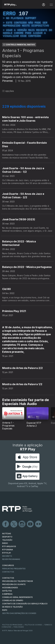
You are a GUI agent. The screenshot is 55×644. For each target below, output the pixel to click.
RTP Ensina (8, 550)
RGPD (5, 610)
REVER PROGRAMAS (11, 559)
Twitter (14, 524)
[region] (27, 24)
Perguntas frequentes (14, 569)
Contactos (8, 572)
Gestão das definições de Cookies (19, 613)
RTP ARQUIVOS (9, 546)
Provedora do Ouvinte (14, 584)
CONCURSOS (8, 565)
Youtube (30, 524)
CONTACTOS (8, 578)
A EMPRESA (7, 594)
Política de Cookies (33, 625)
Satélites (7, 591)
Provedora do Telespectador (18, 581)
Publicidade (19, 627)
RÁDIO (5, 543)
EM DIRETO (7, 556)
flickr (39, 524)
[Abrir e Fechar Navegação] (51, 5)
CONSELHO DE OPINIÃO (13, 600)
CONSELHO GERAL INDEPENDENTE (17, 597)
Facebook (6, 524)
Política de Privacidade (12, 625)
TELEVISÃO (7, 540)
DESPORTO (7, 537)
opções (8, 91)
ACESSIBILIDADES (10, 588)
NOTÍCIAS (7, 534)
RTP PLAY (7, 553)
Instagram (22, 524)
